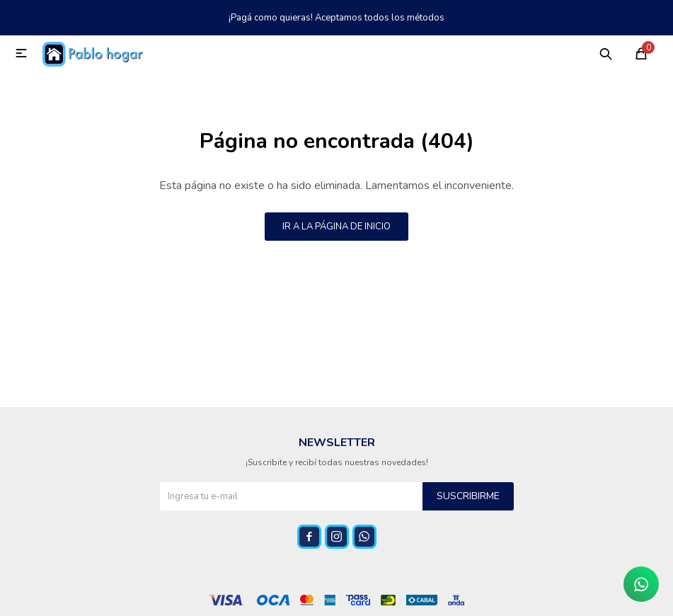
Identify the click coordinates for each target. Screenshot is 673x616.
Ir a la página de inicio (336, 227)
